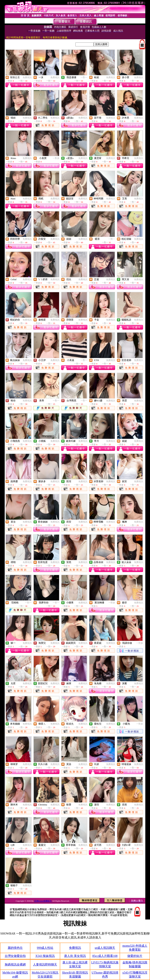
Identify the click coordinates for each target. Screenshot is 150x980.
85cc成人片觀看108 (105, 956)
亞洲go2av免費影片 (43, 901)
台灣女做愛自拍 (15, 956)
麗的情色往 (15, 948)
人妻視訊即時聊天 (45, 964)
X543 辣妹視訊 (45, 956)
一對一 (84, 77)
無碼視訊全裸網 (15, 964)
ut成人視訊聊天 (105, 948)
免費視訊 (27, 77)
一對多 (56, 158)
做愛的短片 (135, 956)
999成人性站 (45, 948)
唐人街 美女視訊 (75, 956)
